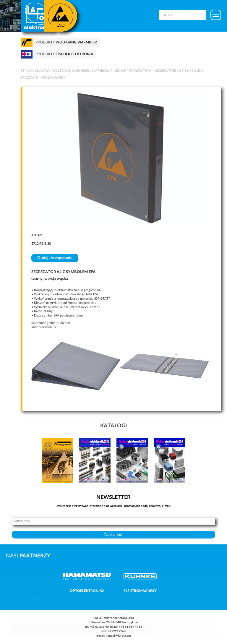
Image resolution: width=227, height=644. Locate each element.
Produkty (66, 42)
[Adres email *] (113, 521)
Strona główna (35, 71)
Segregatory (140, 71)
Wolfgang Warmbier (71, 71)
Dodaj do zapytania (55, 258)
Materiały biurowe (109, 71)
